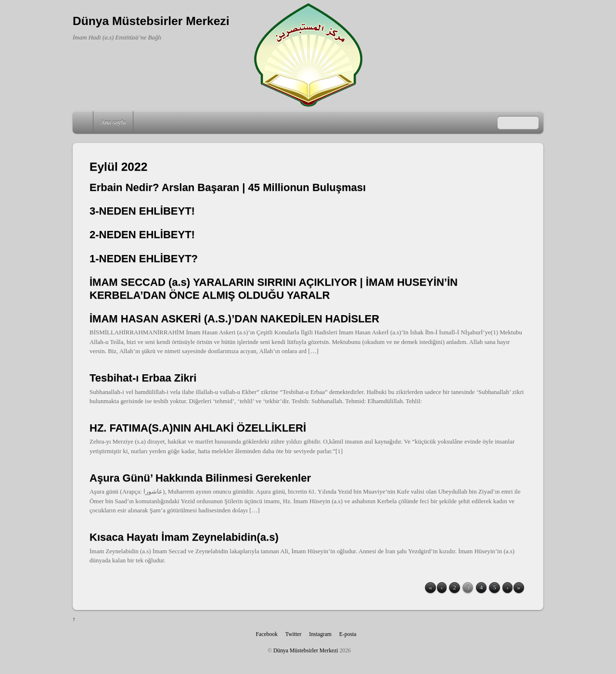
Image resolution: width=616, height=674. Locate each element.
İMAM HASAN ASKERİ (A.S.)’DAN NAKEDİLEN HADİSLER (234, 319)
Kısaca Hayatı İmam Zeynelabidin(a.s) (184, 537)
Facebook (267, 634)
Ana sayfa (113, 122)
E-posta (348, 634)
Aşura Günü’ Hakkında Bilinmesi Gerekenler (200, 478)
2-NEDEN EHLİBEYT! (142, 235)
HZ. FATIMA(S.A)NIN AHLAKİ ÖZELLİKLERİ (198, 428)
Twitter (294, 634)
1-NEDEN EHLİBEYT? (144, 259)
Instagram (320, 634)
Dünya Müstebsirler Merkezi (306, 651)
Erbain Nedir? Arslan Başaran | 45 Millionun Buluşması (228, 187)
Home (84, 122)
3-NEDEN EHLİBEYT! (142, 211)
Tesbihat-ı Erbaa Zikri (143, 378)
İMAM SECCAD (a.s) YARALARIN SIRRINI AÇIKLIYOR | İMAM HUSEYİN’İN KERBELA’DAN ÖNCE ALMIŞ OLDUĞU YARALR (274, 288)
